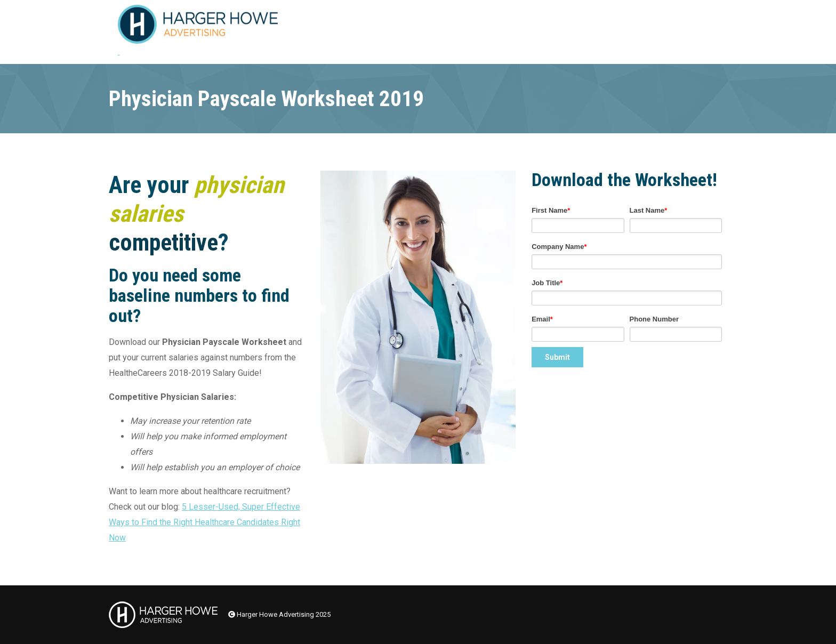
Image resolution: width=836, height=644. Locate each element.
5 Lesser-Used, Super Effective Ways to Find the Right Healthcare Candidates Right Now (204, 522)
